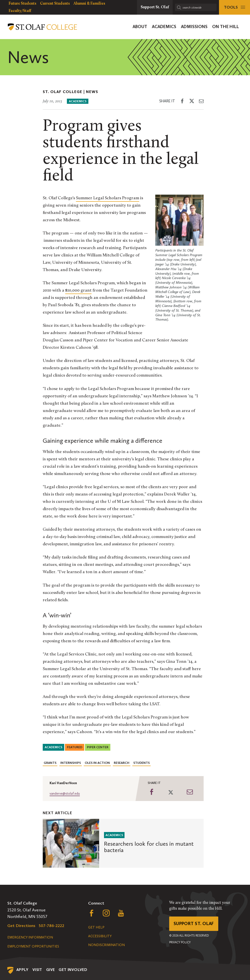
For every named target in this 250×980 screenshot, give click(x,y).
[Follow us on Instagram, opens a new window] (106, 914)
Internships (71, 763)
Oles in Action (97, 763)
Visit (37, 970)
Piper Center (98, 747)
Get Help (96, 927)
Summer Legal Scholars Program (108, 198)
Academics (78, 101)
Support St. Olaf (194, 924)
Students (141, 763)
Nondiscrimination (106, 945)
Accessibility (100, 936)
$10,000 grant (78, 290)
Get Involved (73, 970)
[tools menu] (234, 7)
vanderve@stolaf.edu (65, 794)
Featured (75, 747)
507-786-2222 (52, 926)
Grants (50, 763)
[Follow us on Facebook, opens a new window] (92, 914)
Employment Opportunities (33, 946)
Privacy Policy (180, 942)
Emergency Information (30, 937)
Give (51, 970)
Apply (22, 970)
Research (122, 763)
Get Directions (21, 926)
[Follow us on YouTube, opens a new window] (121, 914)
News (92, 92)
